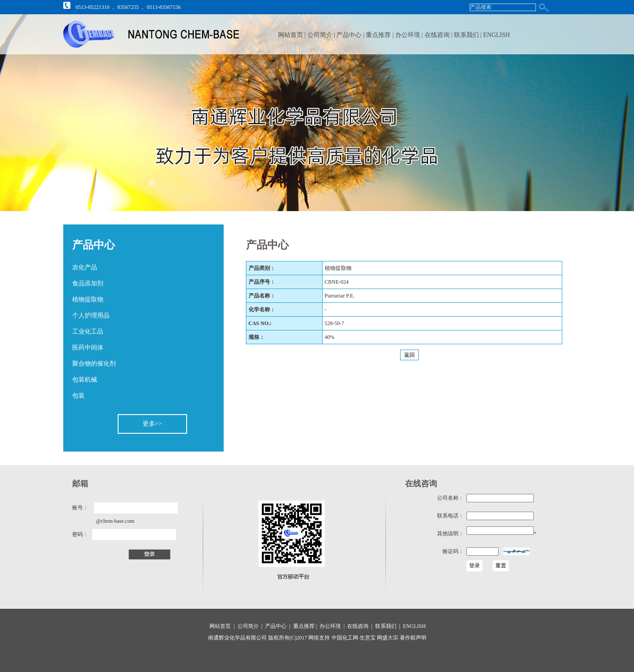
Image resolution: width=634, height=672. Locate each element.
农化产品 (85, 267)
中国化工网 (345, 638)
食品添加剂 (88, 283)
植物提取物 (88, 299)
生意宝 (368, 638)
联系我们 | (469, 35)
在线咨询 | (439, 35)
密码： (80, 534)
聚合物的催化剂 (94, 364)
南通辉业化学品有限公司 (237, 638)
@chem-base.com (115, 521)
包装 (78, 396)
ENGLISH (497, 35)
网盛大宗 (387, 638)
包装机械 (85, 380)
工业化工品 (88, 332)
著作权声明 (412, 638)
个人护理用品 (91, 316)
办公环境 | (410, 35)
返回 (409, 355)
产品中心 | (351, 35)
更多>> (152, 424)
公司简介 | (322, 35)
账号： (80, 508)
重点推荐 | (380, 35)
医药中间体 (88, 348)
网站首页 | (292, 35)
